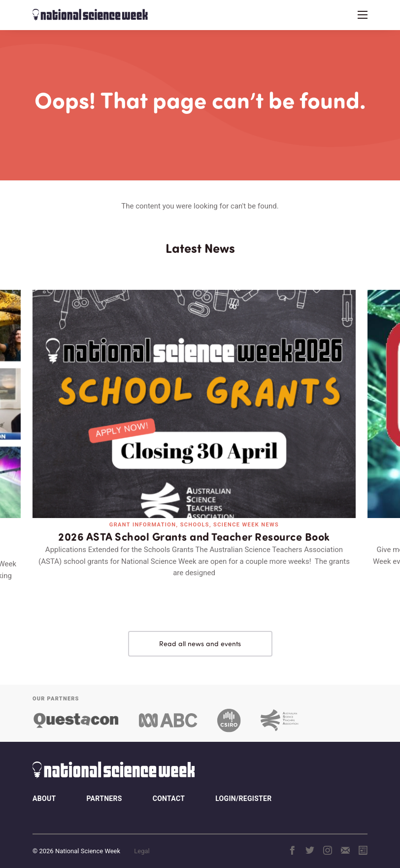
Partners (104, 789)
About (44, 789)
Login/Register (243, 789)
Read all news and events (200, 634)
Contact (169, 789)
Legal (142, 842)
